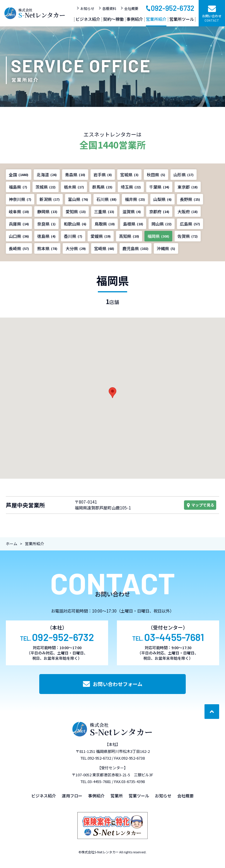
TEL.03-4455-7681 (96, 781)
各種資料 (107, 8)
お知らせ (85, 8)
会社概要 (129, 8)
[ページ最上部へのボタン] (212, 712)
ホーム (12, 544)
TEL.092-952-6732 (96, 758)
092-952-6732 (170, 8)
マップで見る (200, 505)
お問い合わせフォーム (113, 684)
